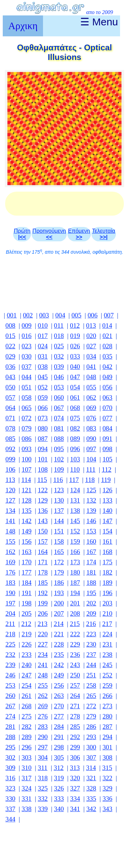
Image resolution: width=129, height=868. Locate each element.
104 (91, 459)
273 (107, 706)
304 (43, 757)
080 (43, 428)
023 (27, 346)
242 (59, 665)
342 (91, 809)
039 (59, 367)
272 (91, 706)
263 (59, 696)
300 (91, 747)
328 (91, 788)
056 (107, 387)
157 (43, 541)
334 (75, 799)
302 (10, 757)
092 (10, 449)
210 (107, 613)
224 (107, 634)
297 (43, 747)
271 (75, 706)
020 (91, 336)
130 (59, 500)
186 (59, 583)
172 (59, 562)
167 (91, 552)
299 (75, 747)
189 (107, 583)
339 (43, 809)
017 (43, 336)
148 (10, 531)
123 (59, 490)
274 (10, 716)
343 (107, 809)
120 (10, 490)
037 (27, 367)
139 (91, 511)
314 (91, 768)
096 (75, 449)
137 (59, 511)
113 (10, 480)
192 (43, 593)
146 (91, 521)
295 (10, 747)
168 (107, 552)
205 (27, 613)
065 (27, 408)
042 (107, 367)
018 (59, 336)
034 (91, 356)
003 (44, 315)
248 (43, 675)
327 (75, 788)
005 (77, 315)
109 (59, 469)
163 (27, 552)
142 (27, 521)
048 (91, 377)
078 (10, 428)
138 (75, 511)
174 (91, 562)
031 (43, 356)
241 (43, 665)
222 (75, 634)
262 (43, 696)
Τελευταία (104, 234)
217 (107, 624)
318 (43, 778)
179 (59, 572)
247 (27, 675)
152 (75, 531)
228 (59, 644)
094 (43, 449)
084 (107, 428)
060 (59, 397)
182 (107, 572)
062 (91, 397)
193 (59, 593)
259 (107, 685)
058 (27, 397)
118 (90, 480)
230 (91, 644)
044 (27, 377)
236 (75, 655)
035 (107, 356)
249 (59, 675)
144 (59, 521)
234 (43, 655)
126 (107, 490)
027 (91, 346)
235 (59, 655)
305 (59, 757)
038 (43, 367)
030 (27, 356)
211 (10, 624)
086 (27, 439)
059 (43, 397)
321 (91, 778)
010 (43, 325)
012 (75, 325)
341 (75, 809)
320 (75, 778)
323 (10, 788)
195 (91, 593)
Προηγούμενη (49, 234)
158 (59, 541)
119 (106, 480)
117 (74, 480)
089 (75, 439)
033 (75, 356)
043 (10, 377)
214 (59, 624)
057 (10, 397)
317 (27, 778)
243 (75, 665)
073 (43, 418)
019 (75, 336)
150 (43, 531)
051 (27, 387)
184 (27, 583)
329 (107, 788)
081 (59, 428)
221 (59, 634)
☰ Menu (99, 22)
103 (75, 459)
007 (109, 315)
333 (59, 799)
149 (27, 531)
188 (91, 583)
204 (10, 613)
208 (75, 613)
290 (43, 737)
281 (10, 727)
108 (43, 469)
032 (59, 356)
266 (107, 696)
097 (91, 449)
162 (10, 552)
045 (43, 377)
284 (59, 727)
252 (107, 675)
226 (27, 644)
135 (27, 511)
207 (59, 613)
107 (27, 469)
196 (107, 593)
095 (59, 449)
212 (26, 624)
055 (91, 387)
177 (27, 572)
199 (43, 603)
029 (10, 356)
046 (59, 377)
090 (91, 439)
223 (91, 634)
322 (107, 778)
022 (10, 346)
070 (107, 408)
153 (91, 531)
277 (59, 716)
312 (59, 768)
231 (107, 644)
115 (42, 480)
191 (27, 593)
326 (59, 788)
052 (43, 387)
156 (27, 541)
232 (10, 655)
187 (75, 583)
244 (91, 665)
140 (107, 511)
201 (75, 603)
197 (10, 603)
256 (59, 685)
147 (107, 521)
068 (75, 408)
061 (75, 397)
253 (10, 685)
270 (59, 706)
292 (75, 737)
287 (107, 727)
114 (26, 480)
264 (75, 696)
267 (10, 706)
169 (10, 562)
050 (10, 387)
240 (27, 665)
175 (107, 562)
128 (27, 500)
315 (107, 768)
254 (27, 685)
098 (107, 449)
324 (27, 788)
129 (43, 500)
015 (10, 336)
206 (43, 613)
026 (75, 346)
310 (27, 768)
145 (75, 521)
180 (75, 572)
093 (27, 449)
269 (43, 706)
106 (10, 469)
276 (43, 716)
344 (10, 819)
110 (75, 469)
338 (27, 809)
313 (75, 768)
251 (91, 675)
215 (75, 624)
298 (59, 747)
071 (10, 418)
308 (107, 757)
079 (27, 428)
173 (75, 562)
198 (27, 603)
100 (27, 459)
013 (91, 325)
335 (91, 799)
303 (27, 757)
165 (59, 552)
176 (10, 572)
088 (59, 439)
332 (43, 799)
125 (91, 490)
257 (75, 685)
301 (107, 747)
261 (27, 696)
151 (59, 531)
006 (93, 315)
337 (10, 809)
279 (91, 716)
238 (107, 655)
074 (59, 418)
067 (59, 408)
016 (27, 336)
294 (107, 737)
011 (59, 325)
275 (27, 716)
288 (10, 737)
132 (91, 500)
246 (10, 675)
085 (10, 439)
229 (75, 644)
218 (10, 634)
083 (91, 428)
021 (107, 336)
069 (91, 408)
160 (91, 541)
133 (107, 500)
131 (75, 500)
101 (43, 459)
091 (107, 439)
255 (43, 685)
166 (75, 552)
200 (59, 603)
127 (10, 500)
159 (75, 541)
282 (27, 727)
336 (107, 799)
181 (91, 572)
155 (10, 541)
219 (27, 634)
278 (75, 716)
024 (43, 346)
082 (75, 428)
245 (107, 665)
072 (27, 418)
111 (91, 469)
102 (59, 459)
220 (43, 634)
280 (107, 716)
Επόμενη (79, 234)
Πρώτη (22, 234)
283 (43, 727)
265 (91, 696)
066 (43, 408)
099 (10, 459)
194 (75, 593)
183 (10, 583)
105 (107, 459)
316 (10, 778)
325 (43, 788)
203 (107, 603)
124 (75, 490)
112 (107, 469)
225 (10, 644)
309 (10, 768)
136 (43, 511)
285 (75, 727)
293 (91, 737)
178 (43, 572)
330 (10, 799)
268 (27, 706)
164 (43, 552)
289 (27, 737)
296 (27, 747)
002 (28, 315)
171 (43, 562)
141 (10, 521)
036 (10, 367)
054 (75, 387)
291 (59, 737)
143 (43, 521)
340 (59, 809)
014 (107, 325)
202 (91, 603)
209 (91, 613)
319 (59, 778)
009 (27, 325)
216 (91, 624)
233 (27, 655)
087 (43, 439)
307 (91, 757)
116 (58, 480)
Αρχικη (23, 26)
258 (91, 685)
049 (107, 377)
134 (10, 511)
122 (43, 490)
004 (60, 315)
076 (91, 418)
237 (91, 655)
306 (75, 757)
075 (75, 418)
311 (43, 768)
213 (42, 624)
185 (43, 583)
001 (12, 315)
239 (10, 665)
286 (91, 727)
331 (27, 799)
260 (10, 696)
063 (107, 397)
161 (107, 541)
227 (43, 644)
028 (107, 346)
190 (10, 593)
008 (10, 325)
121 (27, 490)
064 (10, 408)
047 (75, 377)
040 (75, 367)
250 (75, 675)
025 (59, 346)
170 (27, 562)
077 (107, 418)
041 (91, 367)
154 (107, 531)
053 (59, 387)
